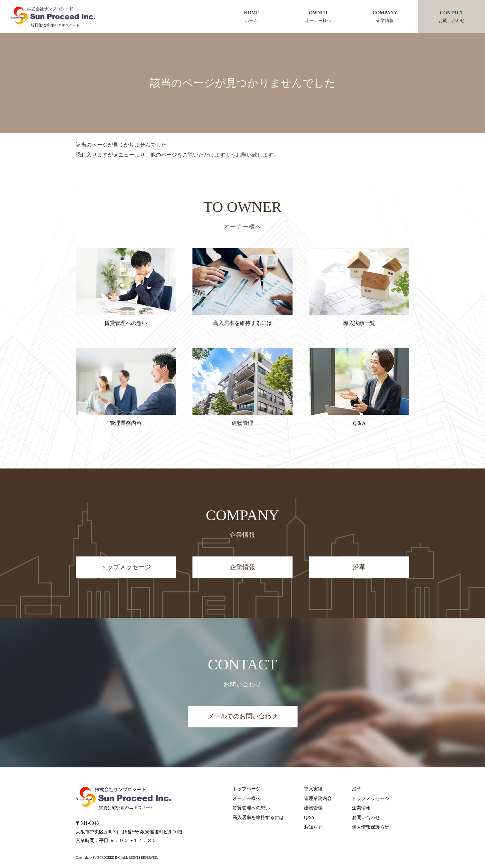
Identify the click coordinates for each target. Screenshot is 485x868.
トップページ (247, 789)
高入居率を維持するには (258, 818)
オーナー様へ (247, 798)
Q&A (309, 818)
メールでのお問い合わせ (243, 717)
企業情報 (242, 567)
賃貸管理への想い (251, 808)
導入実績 (313, 789)
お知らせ (313, 827)
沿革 (359, 567)
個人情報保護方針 (371, 827)
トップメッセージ (126, 567)
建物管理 (313, 808)
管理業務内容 (318, 798)
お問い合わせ (366, 818)
